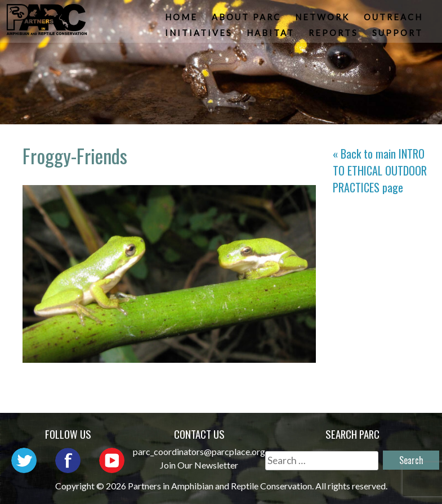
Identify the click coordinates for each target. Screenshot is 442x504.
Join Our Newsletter (199, 465)
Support (399, 36)
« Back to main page (380, 170)
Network (323, 20)
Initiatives (200, 36)
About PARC (247, 20)
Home (182, 20)
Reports (334, 36)
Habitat (272, 36)
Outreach (394, 20)
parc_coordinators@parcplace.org (199, 451)
